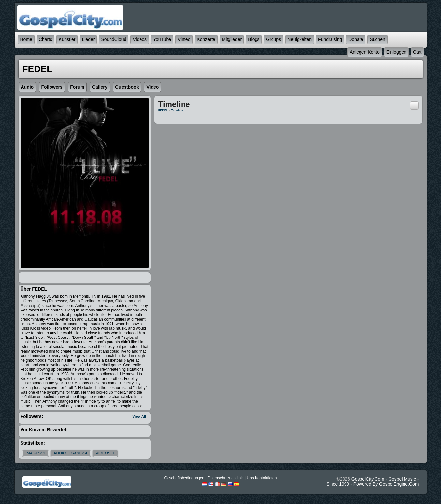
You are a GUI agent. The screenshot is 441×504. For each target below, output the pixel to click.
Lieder (88, 39)
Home (26, 39)
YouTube (162, 39)
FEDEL (163, 110)
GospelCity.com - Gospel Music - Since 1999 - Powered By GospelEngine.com (372, 482)
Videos (140, 39)
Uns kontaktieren (262, 478)
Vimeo (184, 39)
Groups (273, 39)
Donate (356, 39)
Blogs (254, 39)
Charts (45, 39)
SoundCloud (114, 39)
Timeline (177, 110)
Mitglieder (232, 39)
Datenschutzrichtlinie (226, 478)
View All (139, 416)
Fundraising (330, 39)
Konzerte (206, 39)
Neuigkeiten (300, 39)
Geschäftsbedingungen (184, 478)
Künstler (67, 39)
